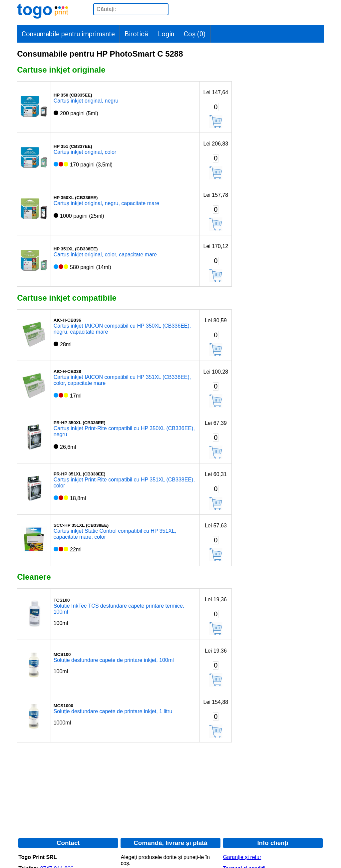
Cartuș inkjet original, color (85, 152)
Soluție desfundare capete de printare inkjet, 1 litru (113, 711)
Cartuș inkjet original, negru (86, 101)
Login (166, 34)
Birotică (136, 34)
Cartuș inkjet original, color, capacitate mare (105, 255)
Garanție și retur (242, 857)
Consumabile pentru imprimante (68, 34)
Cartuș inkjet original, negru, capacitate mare (107, 203)
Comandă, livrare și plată (170, 843)
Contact (68, 843)
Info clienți (273, 843)
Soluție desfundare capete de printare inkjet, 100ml (114, 660)
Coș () (195, 34)
